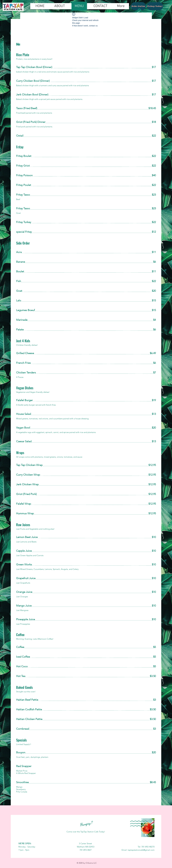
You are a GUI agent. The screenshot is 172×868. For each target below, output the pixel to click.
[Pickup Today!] (155, 6)
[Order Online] (138, 6)
